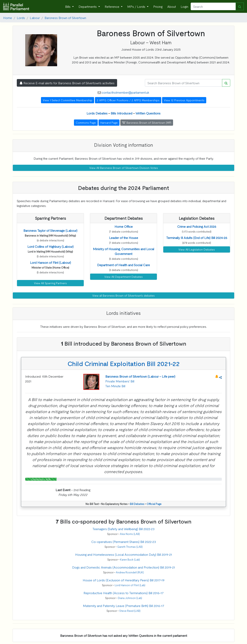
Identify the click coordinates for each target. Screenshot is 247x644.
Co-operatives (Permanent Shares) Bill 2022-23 (124, 542)
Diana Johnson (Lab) (130, 598)
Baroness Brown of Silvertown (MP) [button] (147, 122)
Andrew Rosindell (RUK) (130, 572)
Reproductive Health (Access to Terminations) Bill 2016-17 (124, 593)
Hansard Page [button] (109, 122)
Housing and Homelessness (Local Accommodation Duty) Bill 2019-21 (124, 554)
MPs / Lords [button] (137, 6)
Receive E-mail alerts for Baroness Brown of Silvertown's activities (67, 83)
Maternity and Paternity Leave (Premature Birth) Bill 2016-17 (124, 606)
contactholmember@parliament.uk (125, 92)
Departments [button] (88, 6)
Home (8, 18)
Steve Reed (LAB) (130, 611)
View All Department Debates (124, 277)
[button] (50, 230)
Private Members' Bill (120, 381)
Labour (35, 18)
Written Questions (148, 113)
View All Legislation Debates (197, 249)
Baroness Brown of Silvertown (65, 18)
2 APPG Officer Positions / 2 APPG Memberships (128, 100)
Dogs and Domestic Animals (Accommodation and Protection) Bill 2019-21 (124, 567)
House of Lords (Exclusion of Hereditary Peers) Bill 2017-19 (124, 580)
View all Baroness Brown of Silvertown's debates (124, 295)
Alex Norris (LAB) (130, 534)
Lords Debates (97, 113)
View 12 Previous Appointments (184, 100)
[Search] (213, 6)
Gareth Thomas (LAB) (130, 547)
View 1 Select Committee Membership (68, 100)
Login (184, 6)
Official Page (154, 504)
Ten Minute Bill (115, 386)
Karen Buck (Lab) (130, 559)
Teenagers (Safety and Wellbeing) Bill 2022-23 (124, 529)
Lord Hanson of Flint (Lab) (130, 585)
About (172, 6)
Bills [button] (68, 6)
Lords (21, 18)
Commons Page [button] (86, 122)
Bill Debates (137, 504)
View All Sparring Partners (50, 283)
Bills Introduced (122, 113)
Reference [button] (112, 6)
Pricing (158, 6)
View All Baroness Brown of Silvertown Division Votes (124, 168)
